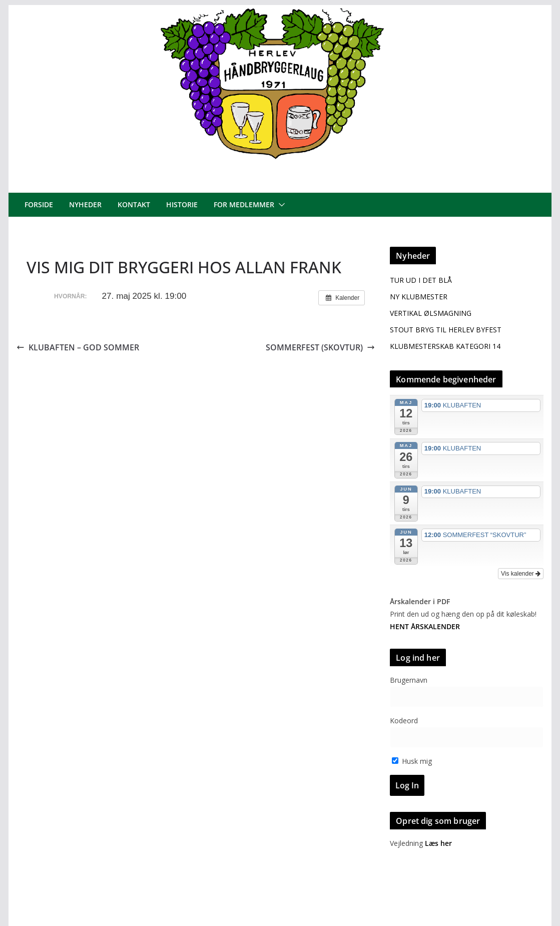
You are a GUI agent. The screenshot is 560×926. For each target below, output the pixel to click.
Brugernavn (409, 680)
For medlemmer (244, 204)
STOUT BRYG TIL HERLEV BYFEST (446, 330)
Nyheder (85, 204)
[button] (280, 205)
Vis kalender (521, 574)
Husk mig (412, 761)
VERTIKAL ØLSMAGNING (431, 313)
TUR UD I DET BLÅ (421, 280)
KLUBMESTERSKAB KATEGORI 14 (445, 346)
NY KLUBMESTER (419, 297)
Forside (39, 204)
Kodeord (404, 721)
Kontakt (134, 204)
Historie (182, 204)
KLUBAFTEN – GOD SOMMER (78, 347)
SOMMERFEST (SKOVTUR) (320, 347)
